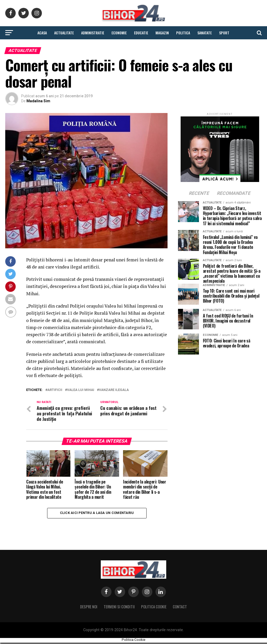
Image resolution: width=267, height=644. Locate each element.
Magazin (162, 33)
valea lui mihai (81, 390)
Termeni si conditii (119, 608)
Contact (180, 608)
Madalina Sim (38, 101)
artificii (55, 390)
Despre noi (89, 608)
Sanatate (205, 33)
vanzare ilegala (114, 390)
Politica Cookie (154, 608)
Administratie (93, 33)
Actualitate (64, 33)
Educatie (141, 33)
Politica (183, 33)
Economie (119, 33)
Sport (224, 33)
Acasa (42, 33)
